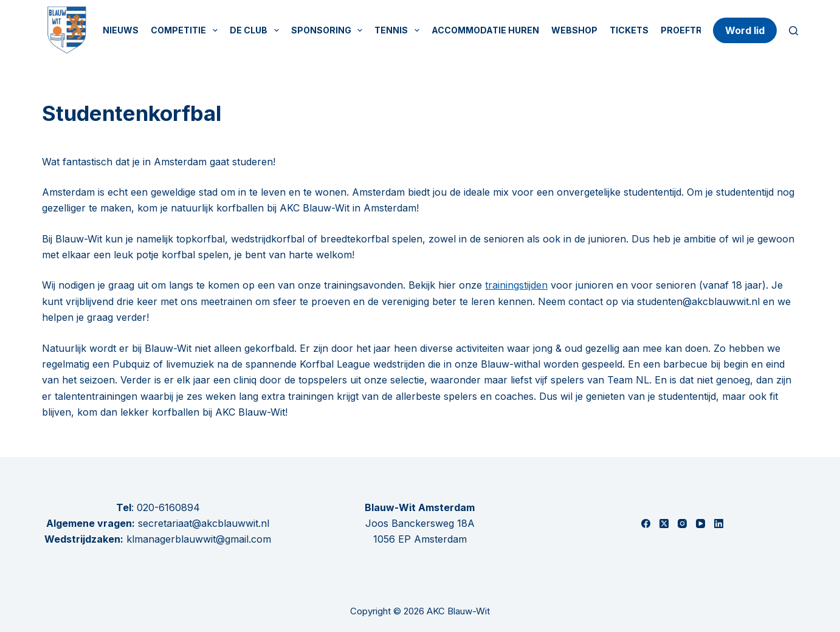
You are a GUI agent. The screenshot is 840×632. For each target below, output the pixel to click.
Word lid (745, 30)
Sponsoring (329, 30)
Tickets (629, 30)
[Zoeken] (794, 31)
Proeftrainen (695, 30)
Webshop (574, 30)
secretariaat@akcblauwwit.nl (202, 523)
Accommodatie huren (485, 30)
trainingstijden (516, 285)
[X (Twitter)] (664, 524)
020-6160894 (168, 507)
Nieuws (121, 30)
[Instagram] (682, 524)
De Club (257, 30)
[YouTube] (701, 524)
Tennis (399, 30)
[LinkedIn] (719, 524)
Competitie (187, 30)
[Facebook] (646, 524)
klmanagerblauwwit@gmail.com (199, 539)
